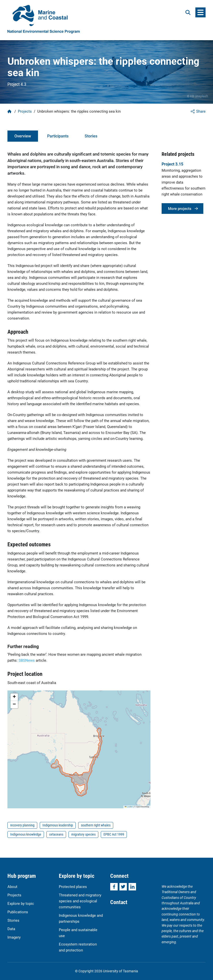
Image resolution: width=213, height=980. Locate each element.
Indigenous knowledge (26, 834)
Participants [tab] (58, 136)
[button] (14, 697)
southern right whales (96, 825)
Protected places (73, 886)
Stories (13, 920)
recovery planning (22, 825)
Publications (18, 912)
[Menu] (200, 12)
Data (11, 929)
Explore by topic (21, 903)
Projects (25, 111)
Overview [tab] (23, 136)
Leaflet (129, 807)
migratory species (83, 834)
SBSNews (27, 660)
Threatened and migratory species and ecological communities (80, 901)
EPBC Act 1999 (114, 834)
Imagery (14, 937)
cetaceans (56, 834)
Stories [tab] (91, 136)
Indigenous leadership (58, 825)
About (12, 886)
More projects (180, 208)
